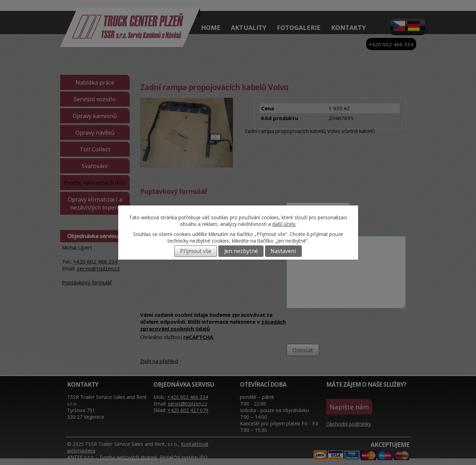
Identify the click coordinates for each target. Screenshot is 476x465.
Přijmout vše (196, 251)
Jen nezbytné (241, 251)
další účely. (284, 224)
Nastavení (283, 251)
